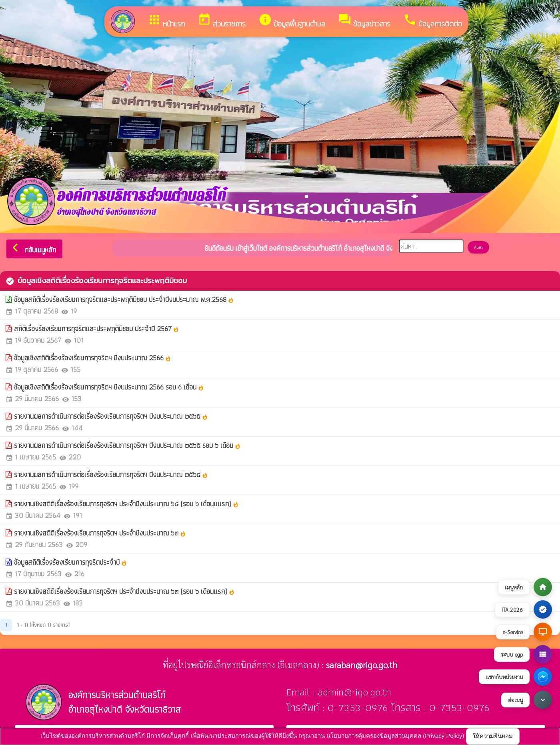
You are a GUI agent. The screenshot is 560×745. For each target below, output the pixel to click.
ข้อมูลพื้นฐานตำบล (292, 21)
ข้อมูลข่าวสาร (364, 21)
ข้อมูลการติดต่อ (433, 21)
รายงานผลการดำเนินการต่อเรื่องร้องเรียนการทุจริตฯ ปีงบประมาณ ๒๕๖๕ (111, 416)
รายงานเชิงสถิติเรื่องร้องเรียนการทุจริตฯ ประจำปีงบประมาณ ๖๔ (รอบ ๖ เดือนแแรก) (126, 504)
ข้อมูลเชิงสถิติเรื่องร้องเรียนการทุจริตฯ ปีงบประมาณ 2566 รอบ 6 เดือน (109, 387)
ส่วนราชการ (222, 21)
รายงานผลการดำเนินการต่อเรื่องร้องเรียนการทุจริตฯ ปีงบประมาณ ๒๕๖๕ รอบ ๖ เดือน (127, 445)
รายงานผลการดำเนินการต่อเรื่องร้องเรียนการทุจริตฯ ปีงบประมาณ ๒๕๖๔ (111, 474)
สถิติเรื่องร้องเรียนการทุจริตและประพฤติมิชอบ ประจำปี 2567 (97, 329)
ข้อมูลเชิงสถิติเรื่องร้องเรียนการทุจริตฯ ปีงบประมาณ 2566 (93, 358)
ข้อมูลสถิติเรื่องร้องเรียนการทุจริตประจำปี (71, 562)
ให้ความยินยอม (493, 736)
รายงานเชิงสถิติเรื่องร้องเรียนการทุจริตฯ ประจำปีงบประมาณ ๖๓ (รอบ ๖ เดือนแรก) (124, 591)
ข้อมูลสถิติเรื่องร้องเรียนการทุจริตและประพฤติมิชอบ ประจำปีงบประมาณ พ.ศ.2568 (124, 299)
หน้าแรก (166, 21)
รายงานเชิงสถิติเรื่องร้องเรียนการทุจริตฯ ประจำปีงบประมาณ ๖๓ (100, 533)
